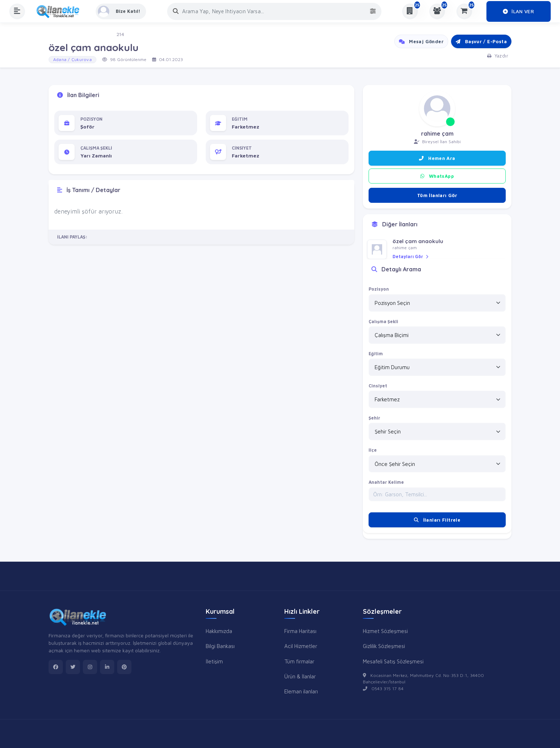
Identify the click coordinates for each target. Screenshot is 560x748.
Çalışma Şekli (383, 322)
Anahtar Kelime (386, 482)
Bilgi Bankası (220, 646)
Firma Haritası (300, 631)
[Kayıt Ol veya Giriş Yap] (121, 11)
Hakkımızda (219, 631)
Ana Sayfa (60, 34)
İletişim (214, 661)
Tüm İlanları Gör (437, 195)
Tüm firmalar (299, 661)
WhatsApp (437, 176)
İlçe (373, 450)
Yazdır (498, 56)
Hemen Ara (437, 158)
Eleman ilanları (301, 691)
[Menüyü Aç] (17, 11)
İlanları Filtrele (437, 520)
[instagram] (90, 667)
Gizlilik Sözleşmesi (384, 646)
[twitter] (73, 667)
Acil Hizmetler (301, 646)
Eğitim (376, 354)
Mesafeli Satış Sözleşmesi (393, 661)
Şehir (374, 418)
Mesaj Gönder (421, 41)
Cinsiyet (378, 386)
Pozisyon (379, 289)
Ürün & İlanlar (300, 676)
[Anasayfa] (60, 11)
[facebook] (56, 667)
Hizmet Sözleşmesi (385, 631)
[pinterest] (124, 667)
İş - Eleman (94, 34)
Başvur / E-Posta (481, 41)
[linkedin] (107, 667)
